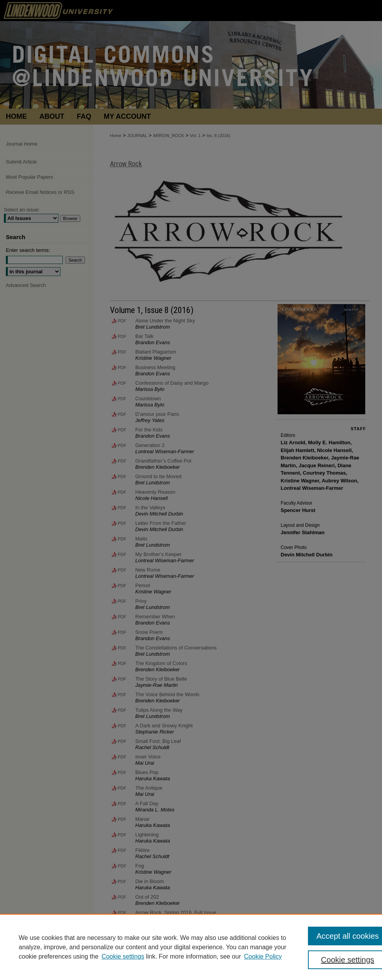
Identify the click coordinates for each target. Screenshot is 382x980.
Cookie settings (123, 956)
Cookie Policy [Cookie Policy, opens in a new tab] (263, 956)
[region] (191, 947)
